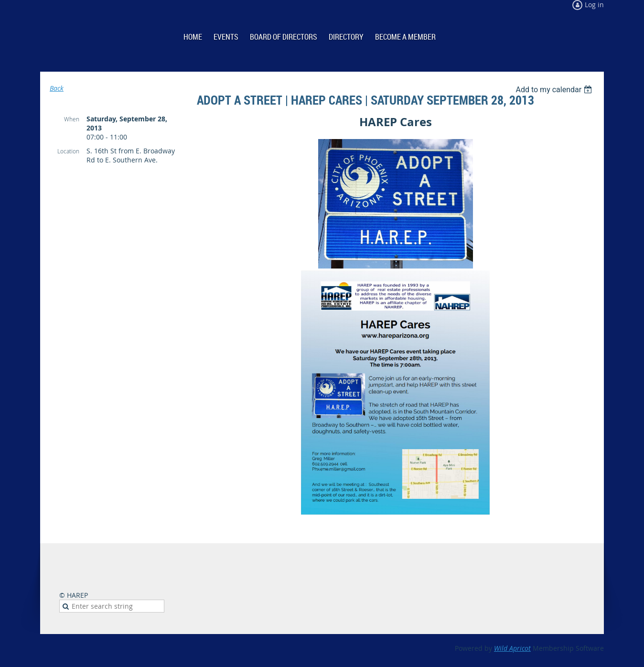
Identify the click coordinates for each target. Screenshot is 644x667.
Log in (594, 5)
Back (57, 88)
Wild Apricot (512, 648)
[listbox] (555, 90)
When (72, 119)
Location (68, 151)
